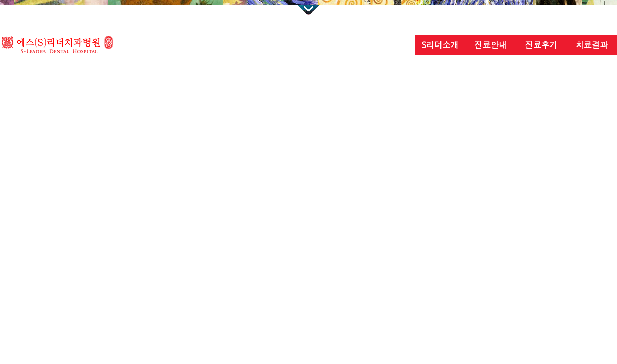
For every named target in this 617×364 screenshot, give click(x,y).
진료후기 (541, 45)
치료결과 (592, 45)
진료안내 (491, 45)
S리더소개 (440, 45)
